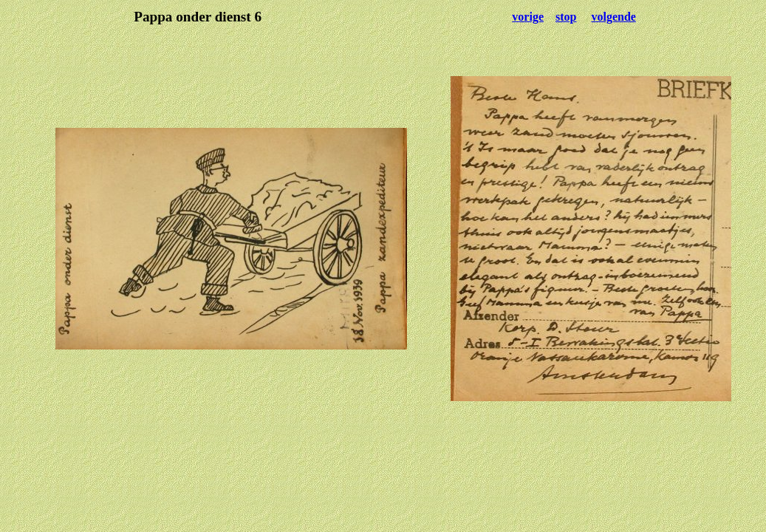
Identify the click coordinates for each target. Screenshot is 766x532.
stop (566, 17)
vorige (528, 17)
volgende (613, 17)
